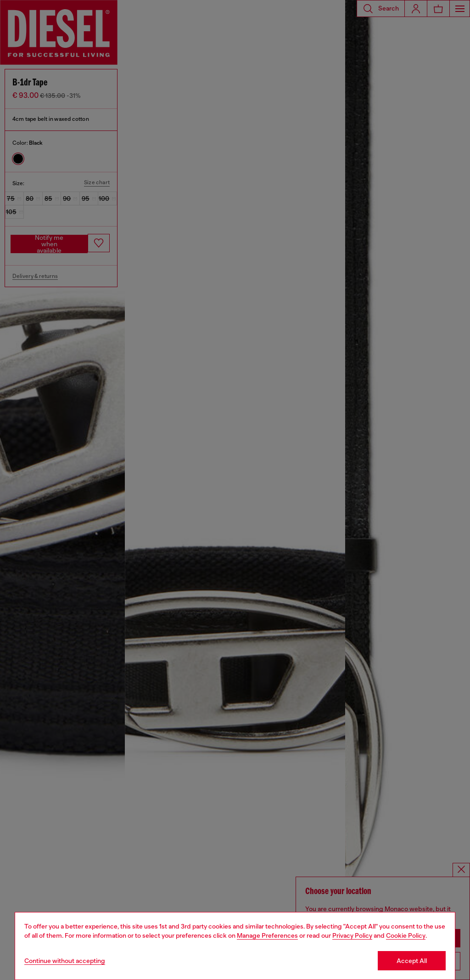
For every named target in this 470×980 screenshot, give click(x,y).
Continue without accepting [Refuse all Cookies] (65, 961)
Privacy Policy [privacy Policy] (352, 935)
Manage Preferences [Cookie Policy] (267, 935)
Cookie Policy (406, 935)
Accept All (412, 961)
